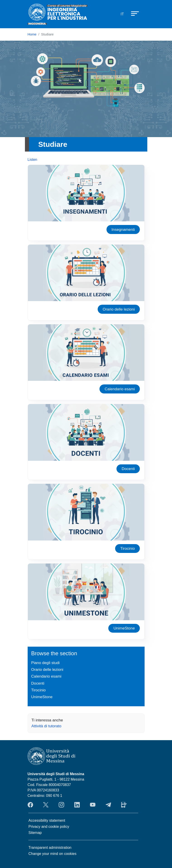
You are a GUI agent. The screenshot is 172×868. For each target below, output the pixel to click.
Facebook (30, 805)
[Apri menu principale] (133, 13)
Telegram (108, 805)
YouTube (93, 805)
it (122, 14)
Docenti (128, 469)
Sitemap (35, 833)
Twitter (46, 805)
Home (32, 34)
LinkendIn (77, 805)
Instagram (61, 805)
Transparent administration (50, 848)
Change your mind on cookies (53, 854)
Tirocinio (128, 548)
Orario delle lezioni (119, 309)
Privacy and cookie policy (49, 827)
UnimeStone (124, 628)
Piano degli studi (46, 663)
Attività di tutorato (46, 726)
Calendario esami (120, 389)
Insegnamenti (123, 229)
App (124, 805)
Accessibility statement (47, 820)
